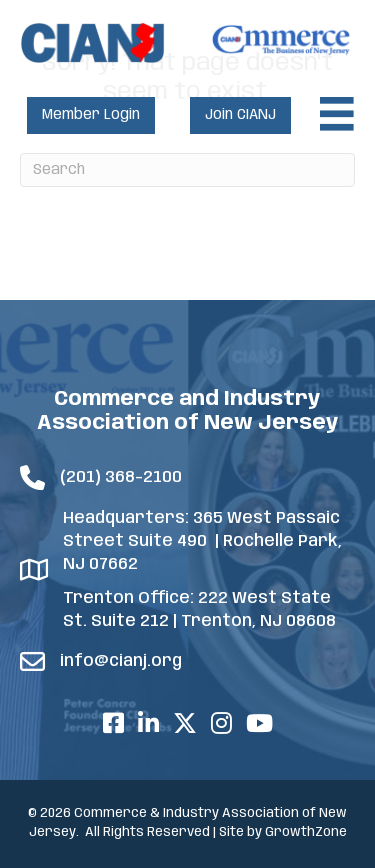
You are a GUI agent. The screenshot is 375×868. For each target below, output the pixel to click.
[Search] (187, 170)
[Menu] (337, 114)
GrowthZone (306, 832)
